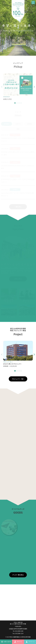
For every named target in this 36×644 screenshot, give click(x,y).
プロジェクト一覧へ (18, 379)
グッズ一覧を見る (18, 575)
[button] (33, 88)
